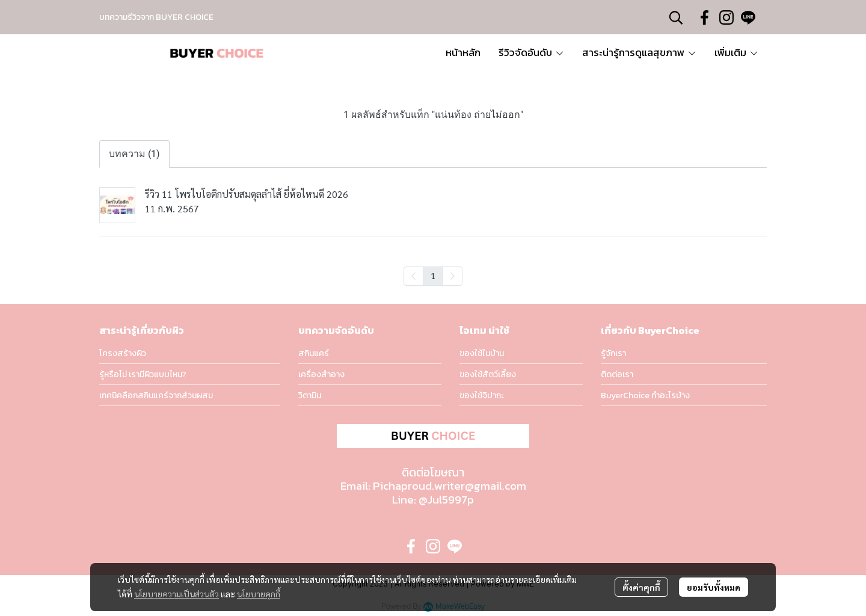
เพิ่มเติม (736, 52)
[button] (676, 17)
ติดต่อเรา (617, 374)
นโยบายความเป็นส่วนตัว (177, 594)
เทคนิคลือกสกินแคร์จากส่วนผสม (156, 396)
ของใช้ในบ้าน (482, 353)
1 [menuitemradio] (433, 276)
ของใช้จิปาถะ (482, 396)
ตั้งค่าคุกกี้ (641, 587)
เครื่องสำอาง (321, 374)
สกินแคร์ (314, 353)
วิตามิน (310, 396)
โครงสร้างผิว (123, 353)
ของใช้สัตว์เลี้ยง (488, 374)
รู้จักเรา (613, 353)
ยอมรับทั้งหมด (714, 587)
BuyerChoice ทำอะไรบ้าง (645, 396)
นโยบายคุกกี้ (259, 594)
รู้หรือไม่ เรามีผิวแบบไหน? (143, 374)
